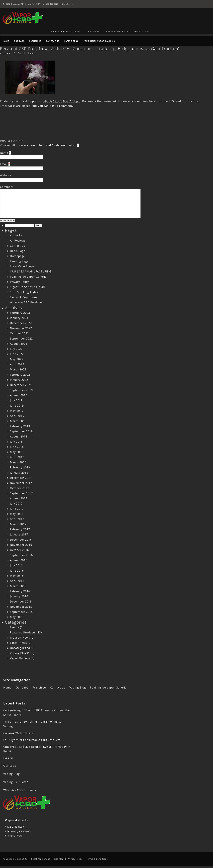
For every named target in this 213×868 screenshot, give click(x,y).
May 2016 (17, 576)
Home (6, 41)
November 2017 (21, 483)
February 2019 (20, 426)
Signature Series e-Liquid (27, 287)
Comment (7, 187)
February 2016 (20, 591)
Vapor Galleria (20, 658)
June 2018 (17, 447)
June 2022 (17, 354)
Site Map (59, 859)
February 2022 (20, 375)
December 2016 (21, 540)
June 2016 (17, 571)
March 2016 (18, 586)
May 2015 (17, 617)
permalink (109, 101)
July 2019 (16, 400)
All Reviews (18, 241)
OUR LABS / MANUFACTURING (31, 271)
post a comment (61, 106)
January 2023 (19, 318)
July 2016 (16, 565)
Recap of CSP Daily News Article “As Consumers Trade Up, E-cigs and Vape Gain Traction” (90, 48)
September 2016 (21, 555)
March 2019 (18, 421)
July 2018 (16, 442)
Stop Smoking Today (24, 292)
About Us (16, 235)
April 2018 (17, 457)
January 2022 (19, 380)
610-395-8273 (51, 4)
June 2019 (17, 406)
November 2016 (21, 545)
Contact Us (53, 41)
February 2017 (20, 529)
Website (6, 175)
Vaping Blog (71, 41)
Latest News (18, 643)
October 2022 (19, 333)
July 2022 (16, 349)
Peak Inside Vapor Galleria (99, 41)
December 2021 (21, 385)
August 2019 (19, 395)
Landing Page (19, 261)
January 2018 (19, 473)
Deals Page (18, 251)
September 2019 (21, 390)
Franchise (35, 41)
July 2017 (16, 504)
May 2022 (17, 359)
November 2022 (21, 328)
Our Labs (19, 41)
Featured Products (23, 632)
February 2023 (20, 313)
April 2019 (17, 416)
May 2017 (17, 514)
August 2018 (19, 436)
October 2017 (19, 488)
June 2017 (17, 509)
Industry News (20, 638)
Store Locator (68, 4)
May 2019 (17, 411)
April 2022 (17, 364)
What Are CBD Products (26, 302)
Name (4, 153)
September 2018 (21, 431)
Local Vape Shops (22, 266)
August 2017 (19, 498)
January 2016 (19, 596)
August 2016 (19, 560)
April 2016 (17, 581)
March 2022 (18, 369)
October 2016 (19, 550)
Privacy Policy (19, 282)
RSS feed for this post (184, 101)
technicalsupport (26, 101)
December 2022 (21, 323)
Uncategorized (20, 648)
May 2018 (17, 452)
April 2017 (17, 519)
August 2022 (19, 344)
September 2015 (21, 612)
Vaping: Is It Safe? (16, 782)
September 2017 (21, 493)
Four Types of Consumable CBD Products (32, 740)
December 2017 (21, 478)
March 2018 (18, 462)
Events (15, 627)
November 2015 (21, 607)
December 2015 (21, 602)
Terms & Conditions (24, 297)
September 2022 (21, 339)
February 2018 (20, 467)
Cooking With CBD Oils (19, 733)
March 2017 (18, 524)
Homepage (17, 256)
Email (4, 164)
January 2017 (19, 534)
